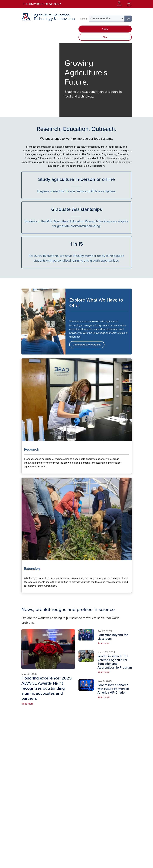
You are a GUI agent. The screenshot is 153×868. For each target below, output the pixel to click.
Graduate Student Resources (84, 783)
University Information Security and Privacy (77, 860)
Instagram (107, 772)
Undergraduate (68, 780)
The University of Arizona (102, 864)
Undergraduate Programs (87, 345)
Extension (65, 791)
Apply (105, 29)
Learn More (24, 471)
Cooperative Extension (123, 783)
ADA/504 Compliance (67, 825)
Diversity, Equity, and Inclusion (85, 800)
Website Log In (90, 825)
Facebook (107, 767)
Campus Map (86, 791)
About (63, 770)
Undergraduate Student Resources (87, 771)
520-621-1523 (38, 789)
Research (65, 786)
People (63, 775)
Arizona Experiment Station (123, 793)
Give (105, 37)
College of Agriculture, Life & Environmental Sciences (125, 769)
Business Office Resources (84, 812)
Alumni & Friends (65, 797)
